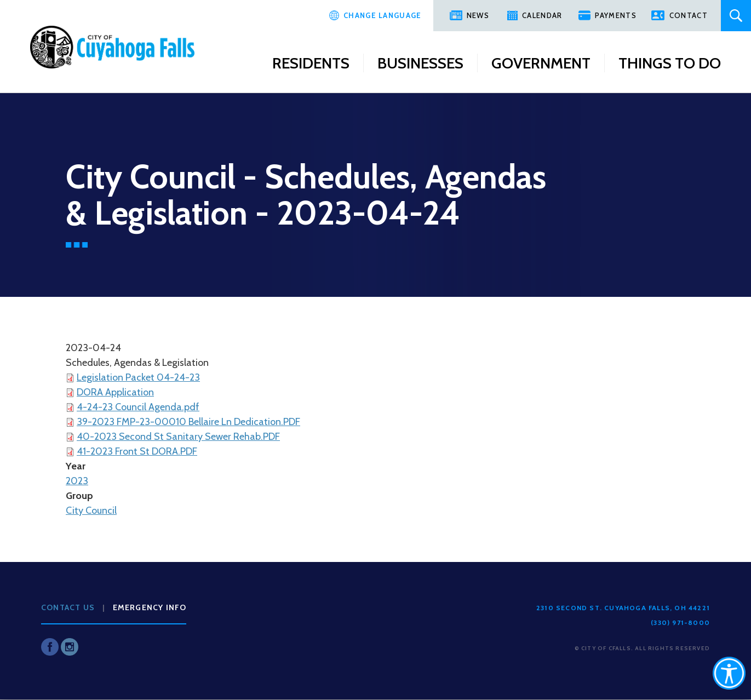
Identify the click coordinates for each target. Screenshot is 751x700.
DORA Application (115, 392)
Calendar (542, 15)
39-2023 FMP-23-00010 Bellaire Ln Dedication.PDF (188, 422)
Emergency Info (150, 607)
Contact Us (68, 607)
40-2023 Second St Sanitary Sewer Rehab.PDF (178, 437)
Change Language (383, 15)
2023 (77, 481)
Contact (689, 15)
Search (736, 16)
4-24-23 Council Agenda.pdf (138, 407)
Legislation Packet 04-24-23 (138, 377)
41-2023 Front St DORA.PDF (137, 451)
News (478, 15)
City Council (91, 510)
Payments (615, 15)
